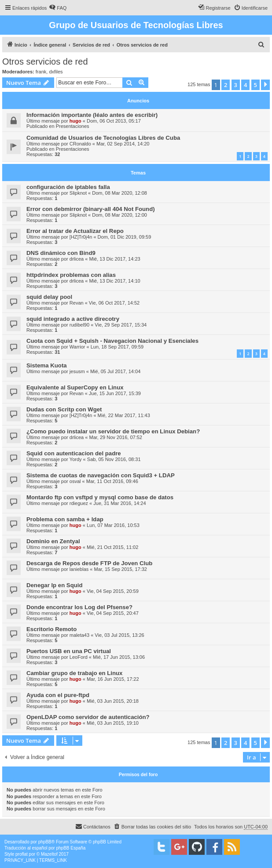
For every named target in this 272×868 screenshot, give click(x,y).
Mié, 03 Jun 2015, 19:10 (113, 723)
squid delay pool (49, 297)
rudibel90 (79, 325)
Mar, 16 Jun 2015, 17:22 (113, 679)
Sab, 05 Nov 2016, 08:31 (114, 459)
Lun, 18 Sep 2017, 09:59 (117, 347)
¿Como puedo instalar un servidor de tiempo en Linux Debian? (113, 431)
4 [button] (245, 85)
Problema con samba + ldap (65, 519)
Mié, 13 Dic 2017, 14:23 (114, 259)
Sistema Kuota (47, 365)
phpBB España (71, 848)
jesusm (77, 371)
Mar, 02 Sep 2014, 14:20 (123, 144)
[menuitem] (58, 8)
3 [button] (236, 85)
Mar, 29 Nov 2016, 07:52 (115, 437)
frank (41, 72)
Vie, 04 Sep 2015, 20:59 (113, 591)
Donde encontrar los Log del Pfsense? (79, 607)
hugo (75, 121)
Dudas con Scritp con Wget (64, 409)
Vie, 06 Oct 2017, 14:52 (114, 303)
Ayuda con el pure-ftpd (58, 695)
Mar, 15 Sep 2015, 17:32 (120, 569)
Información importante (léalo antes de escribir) (92, 115)
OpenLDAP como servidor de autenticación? (88, 717)
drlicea (77, 259)
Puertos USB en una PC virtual (69, 651)
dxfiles (56, 72)
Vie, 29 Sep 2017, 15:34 (121, 325)
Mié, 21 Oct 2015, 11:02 (112, 547)
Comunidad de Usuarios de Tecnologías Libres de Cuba (103, 138)
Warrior (77, 347)
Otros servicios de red (45, 62)
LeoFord (79, 657)
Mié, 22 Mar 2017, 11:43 (124, 415)
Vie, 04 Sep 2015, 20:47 (113, 613)
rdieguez (79, 503)
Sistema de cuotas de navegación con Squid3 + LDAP (101, 475)
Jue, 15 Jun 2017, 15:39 (115, 393)
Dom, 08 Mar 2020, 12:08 (119, 193)
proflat (22, 854)
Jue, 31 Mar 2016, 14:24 (119, 503)
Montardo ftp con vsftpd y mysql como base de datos (100, 497)
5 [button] (255, 85)
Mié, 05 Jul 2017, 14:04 (115, 371)
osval (75, 481)
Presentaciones (73, 126)
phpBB (45, 842)
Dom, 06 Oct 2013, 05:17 (114, 121)
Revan (77, 303)
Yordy (76, 459)
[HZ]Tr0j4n (81, 237)
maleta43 (79, 635)
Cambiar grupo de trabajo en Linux (74, 673)
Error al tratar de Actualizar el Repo (75, 231)
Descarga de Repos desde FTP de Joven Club (89, 563)
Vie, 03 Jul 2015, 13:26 (119, 635)
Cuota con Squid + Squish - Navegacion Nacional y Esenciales (112, 341)
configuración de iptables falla (68, 187)
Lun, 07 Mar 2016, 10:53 (113, 525)
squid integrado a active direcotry (73, 319)
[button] (265, 85)
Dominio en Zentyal (53, 541)
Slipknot (78, 193)
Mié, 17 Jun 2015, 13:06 (119, 657)
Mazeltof (49, 854)
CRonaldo (80, 144)
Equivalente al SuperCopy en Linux (75, 387)
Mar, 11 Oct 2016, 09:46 (112, 481)
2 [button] (226, 85)
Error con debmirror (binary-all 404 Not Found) (91, 209)
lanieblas (79, 569)
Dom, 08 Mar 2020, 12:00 (119, 215)
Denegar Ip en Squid (55, 585)
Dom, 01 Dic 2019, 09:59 (125, 237)
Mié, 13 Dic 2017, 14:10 (114, 281)
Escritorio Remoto (51, 629)
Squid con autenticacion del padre (74, 453)
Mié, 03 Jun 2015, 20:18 (113, 701)
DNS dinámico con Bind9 (61, 253)
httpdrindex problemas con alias (71, 275)
